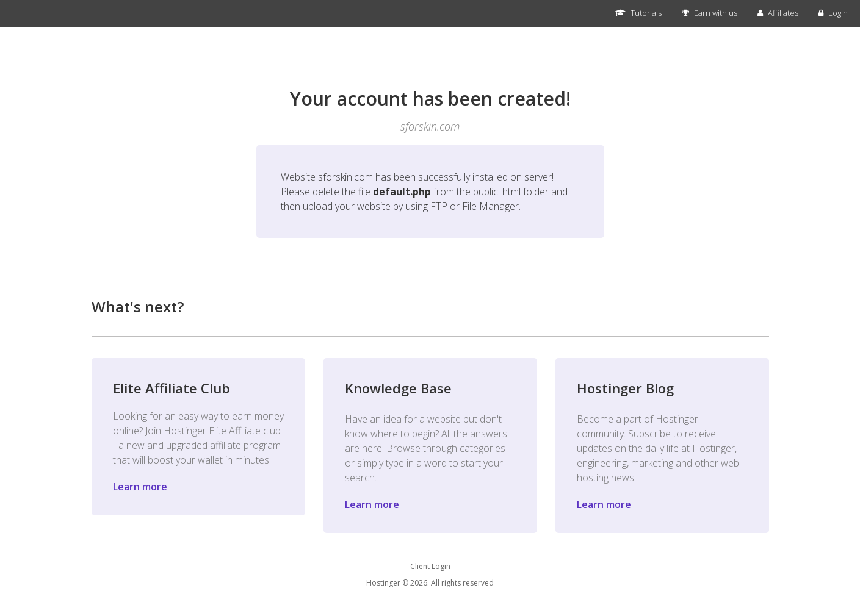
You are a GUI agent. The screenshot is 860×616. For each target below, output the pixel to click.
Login (833, 13)
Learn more (140, 487)
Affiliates (778, 13)
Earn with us (710, 13)
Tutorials (638, 13)
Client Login (430, 566)
